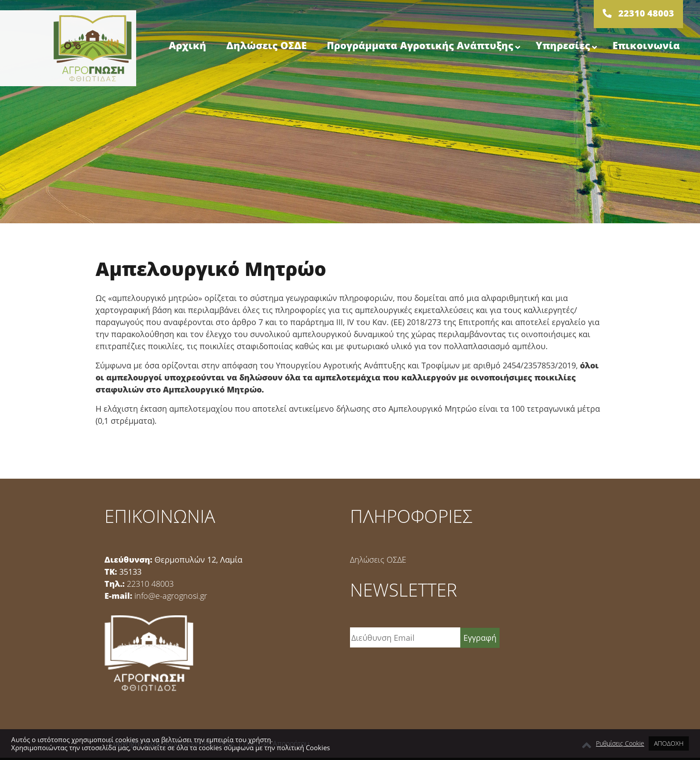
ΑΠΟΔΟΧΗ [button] (669, 743)
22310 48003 (150, 584)
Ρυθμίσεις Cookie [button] (620, 743)
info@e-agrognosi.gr (171, 596)
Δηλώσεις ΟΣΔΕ (378, 560)
